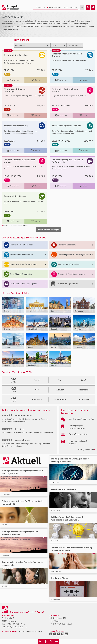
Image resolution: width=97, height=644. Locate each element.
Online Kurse (40, 7)
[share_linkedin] (57, 642)
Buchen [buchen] (36, 80)
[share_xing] (40, 642)
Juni (83, 380)
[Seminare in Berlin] (88, 7)
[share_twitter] (51, 642)
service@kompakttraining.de (30, 631)
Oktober (37, 399)
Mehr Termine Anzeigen (49, 230)
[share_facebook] (46, 642)
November (60, 399)
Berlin (7, 74)
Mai (60, 380)
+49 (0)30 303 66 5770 (63, 624)
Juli (37, 390)
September (83, 390)
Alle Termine (13, 80)
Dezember (83, 399)
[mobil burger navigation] (82, 7)
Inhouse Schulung (70, 7)
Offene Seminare (54, 7)
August (60, 390)
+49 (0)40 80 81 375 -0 (15, 624)
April (37, 380)
